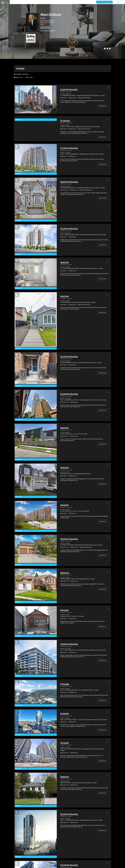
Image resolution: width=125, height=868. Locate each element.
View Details (102, 106)
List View (29, 77)
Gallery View (18, 77)
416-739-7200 (49, 22)
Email (42, 24)
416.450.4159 (49, 20)
